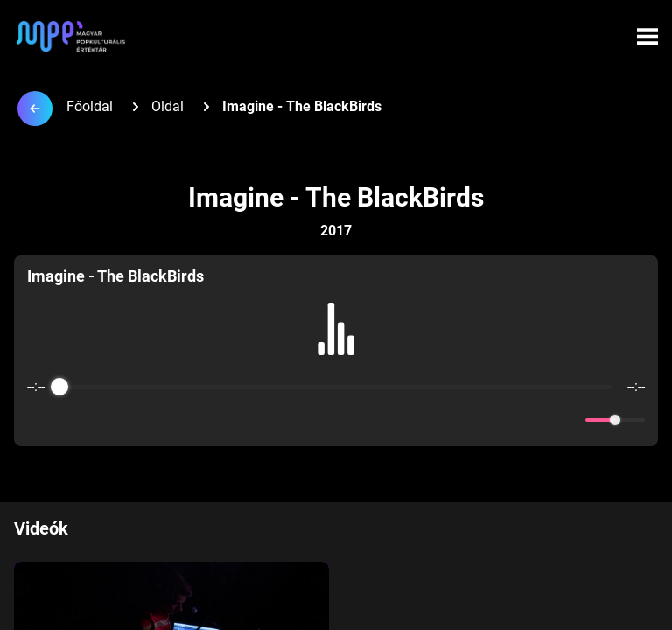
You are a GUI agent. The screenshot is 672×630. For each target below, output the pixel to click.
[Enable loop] (38, 420)
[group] (336, 351)
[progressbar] (336, 387)
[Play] (336, 420)
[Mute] (569, 420)
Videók (41, 528)
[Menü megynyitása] (647, 37)
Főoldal (90, 106)
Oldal (168, 106)
